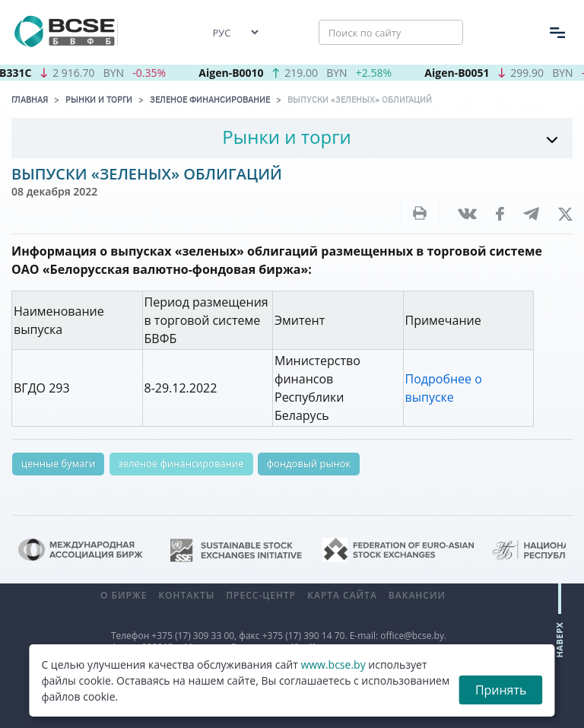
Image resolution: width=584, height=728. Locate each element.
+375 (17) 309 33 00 (193, 636)
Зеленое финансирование (210, 100)
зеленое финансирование (181, 463)
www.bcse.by (333, 664)
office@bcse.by (412, 636)
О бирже (124, 595)
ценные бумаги (58, 463)
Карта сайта (342, 595)
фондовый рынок (309, 463)
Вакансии (417, 595)
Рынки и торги (99, 100)
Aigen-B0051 (463, 73)
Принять (501, 690)
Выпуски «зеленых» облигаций (360, 100)
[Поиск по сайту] (391, 33)
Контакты (186, 595)
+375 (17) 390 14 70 (304, 636)
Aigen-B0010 (237, 73)
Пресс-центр (261, 595)
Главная (30, 100)
